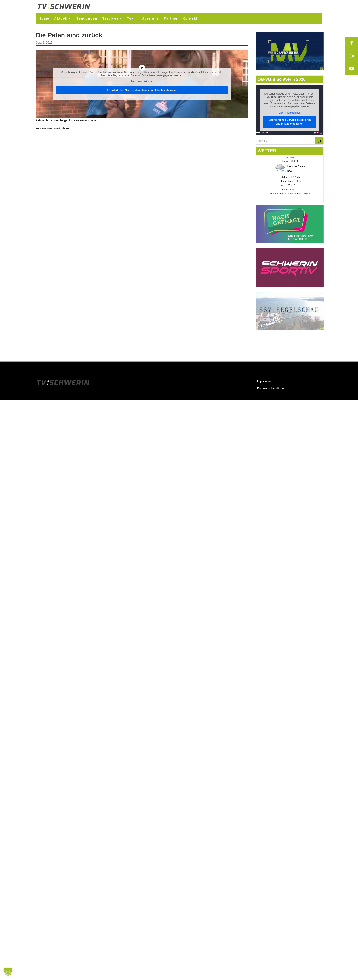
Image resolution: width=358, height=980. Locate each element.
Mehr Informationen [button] (142, 81)
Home (44, 18)
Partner (171, 18)
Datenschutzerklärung (271, 388)
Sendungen (87, 18)
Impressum (264, 381)
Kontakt (190, 18)
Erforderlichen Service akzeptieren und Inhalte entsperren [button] (142, 90)
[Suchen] (319, 141)
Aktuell (61, 18)
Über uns (150, 18)
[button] (8, 972)
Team (132, 18)
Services (110, 18)
